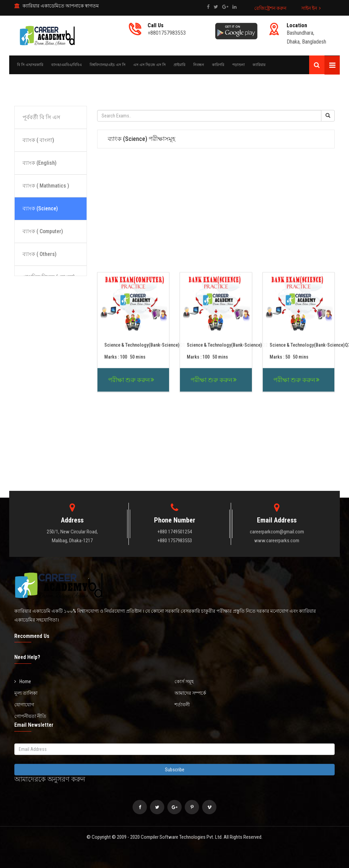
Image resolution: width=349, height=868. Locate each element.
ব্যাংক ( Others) (40, 254)
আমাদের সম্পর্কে (190, 693)
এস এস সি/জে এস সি (149, 65)
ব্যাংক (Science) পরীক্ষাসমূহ (141, 139)
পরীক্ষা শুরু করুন (129, 440)
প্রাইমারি (179, 65)
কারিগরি (218, 65)
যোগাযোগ (24, 705)
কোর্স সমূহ (184, 681)
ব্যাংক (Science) (40, 208)
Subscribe (175, 770)
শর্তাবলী (182, 705)
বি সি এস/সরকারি (30, 65)
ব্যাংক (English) (40, 163)
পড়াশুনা (238, 65)
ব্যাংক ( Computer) (43, 231)
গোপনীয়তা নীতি (30, 716)
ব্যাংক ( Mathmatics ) (46, 186)
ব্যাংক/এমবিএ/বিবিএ (66, 65)
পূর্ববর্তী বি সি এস (41, 117)
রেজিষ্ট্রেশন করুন (270, 8)
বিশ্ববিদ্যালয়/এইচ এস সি (108, 65)
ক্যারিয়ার (259, 65)
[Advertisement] (174, 84)
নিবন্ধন (199, 65)
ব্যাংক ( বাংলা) (38, 140)
